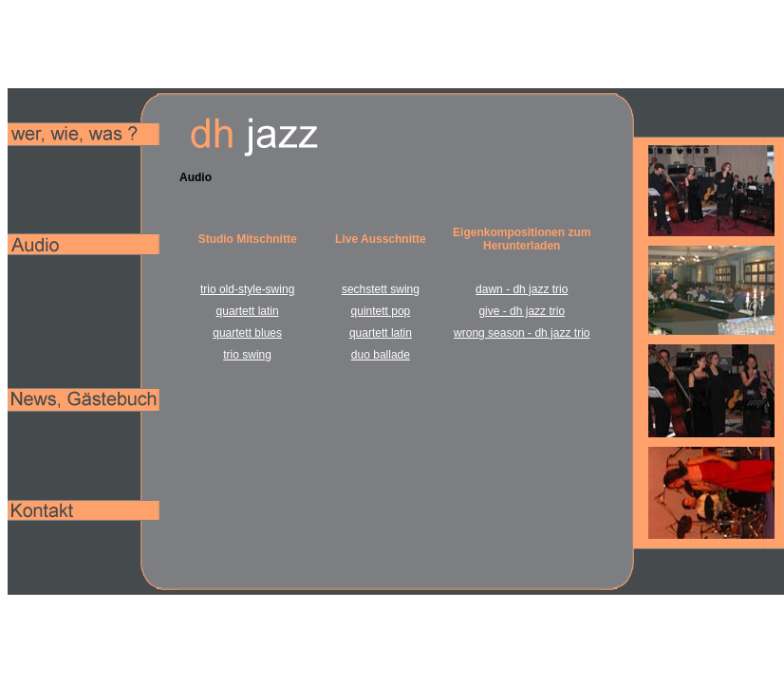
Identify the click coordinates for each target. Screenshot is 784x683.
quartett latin (248, 311)
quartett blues (247, 333)
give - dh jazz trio (522, 311)
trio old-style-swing (247, 289)
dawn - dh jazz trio (522, 289)
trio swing (247, 355)
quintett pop (381, 311)
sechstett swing (381, 289)
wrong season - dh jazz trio (522, 333)
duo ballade (381, 355)
